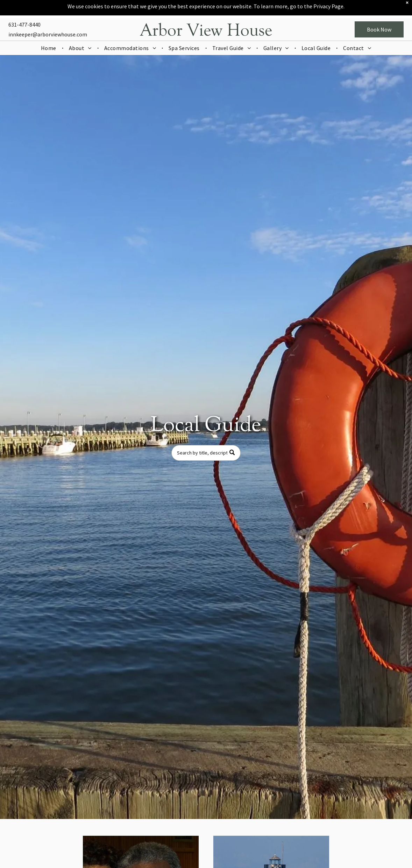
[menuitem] (49, 37)
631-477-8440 (24, 14)
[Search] (206, 453)
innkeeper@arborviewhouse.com (48, 23)
